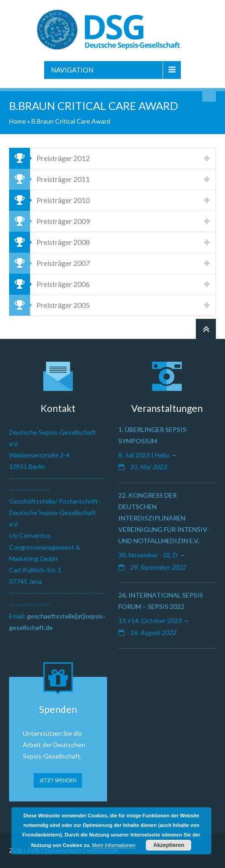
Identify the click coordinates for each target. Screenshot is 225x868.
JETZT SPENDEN (58, 780)
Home (18, 121)
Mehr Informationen (114, 845)
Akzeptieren (169, 845)
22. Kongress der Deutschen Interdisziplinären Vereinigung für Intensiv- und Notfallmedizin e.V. (164, 518)
